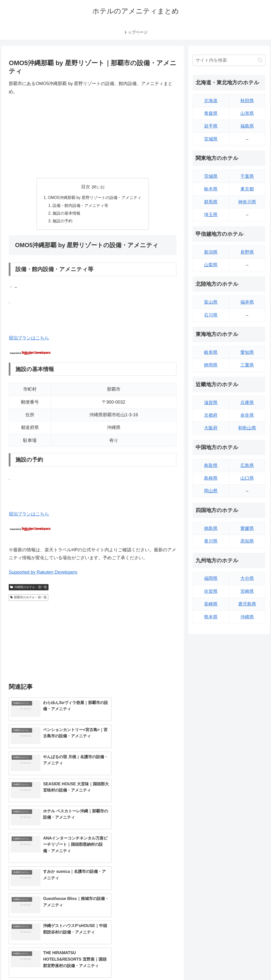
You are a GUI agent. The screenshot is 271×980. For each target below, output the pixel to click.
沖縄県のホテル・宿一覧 (29, 588)
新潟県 (211, 252)
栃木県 (211, 189)
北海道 (211, 101)
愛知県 (247, 352)
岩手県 (211, 126)
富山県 (211, 302)
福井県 (247, 302)
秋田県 (247, 101)
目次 (86, 187)
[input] (229, 60)
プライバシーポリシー (249, 965)
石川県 (211, 315)
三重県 (247, 365)
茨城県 (211, 176)
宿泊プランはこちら (29, 339)
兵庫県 (247, 403)
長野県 (247, 252)
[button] (260, 60)
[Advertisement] (93, 137)
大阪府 (211, 428)
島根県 (211, 478)
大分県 (247, 578)
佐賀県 (211, 591)
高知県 (247, 541)
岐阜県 (211, 352)
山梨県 (211, 265)
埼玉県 (211, 215)
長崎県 (211, 604)
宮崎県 (247, 591)
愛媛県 (247, 528)
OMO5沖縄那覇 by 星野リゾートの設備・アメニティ (95, 198)
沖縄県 (247, 617)
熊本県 (211, 617)
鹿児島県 (247, 604)
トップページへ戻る (211, 965)
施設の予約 (62, 222)
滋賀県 (211, 403)
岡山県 (211, 491)
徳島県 (211, 528)
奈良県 (247, 415)
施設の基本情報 (66, 214)
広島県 (247, 466)
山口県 (247, 478)
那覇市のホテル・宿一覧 (28, 599)
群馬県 (211, 202)
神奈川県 (247, 202)
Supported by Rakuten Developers (43, 573)
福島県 (247, 126)
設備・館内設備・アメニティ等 (80, 206)
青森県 (211, 113)
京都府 (211, 415)
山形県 (247, 113)
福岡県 (211, 578)
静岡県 (211, 365)
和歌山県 (247, 428)
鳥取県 (211, 466)
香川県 (211, 541)
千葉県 (247, 176)
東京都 (247, 189)
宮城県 (211, 139)
